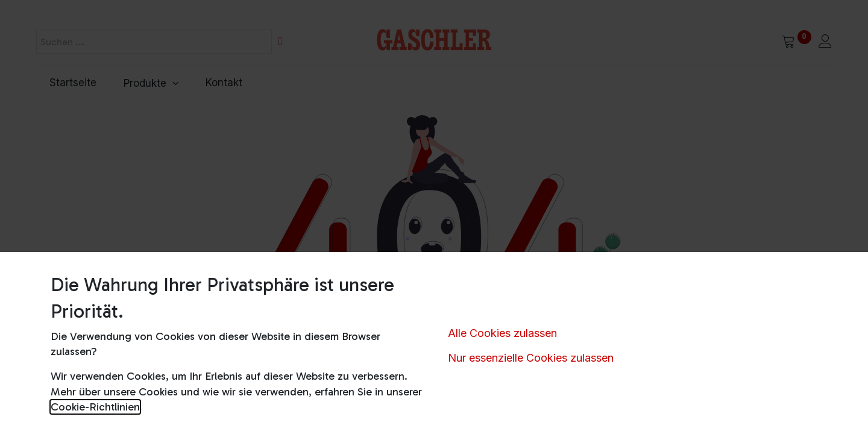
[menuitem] (73, 83)
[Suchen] (280, 42)
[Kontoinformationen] (825, 42)
